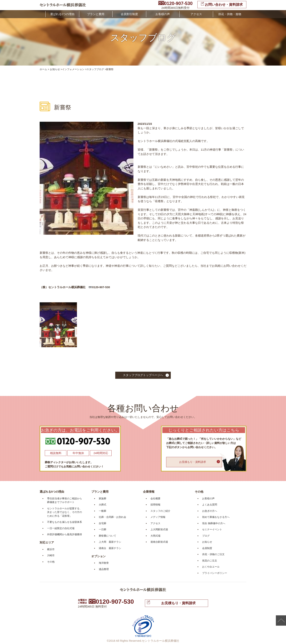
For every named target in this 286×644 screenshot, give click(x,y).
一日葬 (103, 529)
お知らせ (55, 69)
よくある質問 (210, 505)
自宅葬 (103, 523)
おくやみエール (211, 567)
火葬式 (103, 505)
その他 (51, 562)
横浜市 (51, 549)
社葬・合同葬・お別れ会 (112, 517)
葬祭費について (107, 536)
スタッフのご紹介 (160, 511)
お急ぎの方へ (210, 511)
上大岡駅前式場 (159, 529)
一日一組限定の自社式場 (61, 528)
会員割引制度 (129, 14)
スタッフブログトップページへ (143, 375)
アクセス (196, 14)
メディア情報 (158, 517)
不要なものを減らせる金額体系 (65, 522)
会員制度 (207, 548)
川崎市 (51, 555)
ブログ (206, 536)
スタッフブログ (95, 69)
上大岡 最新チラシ (110, 542)
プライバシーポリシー (215, 573)
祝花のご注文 (210, 561)
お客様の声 (163, 14)
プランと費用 (96, 14)
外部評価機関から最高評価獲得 (65, 534)
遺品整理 (104, 569)
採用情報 (155, 505)
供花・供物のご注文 (213, 554)
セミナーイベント (212, 529)
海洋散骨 (104, 563)
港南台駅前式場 (159, 542)
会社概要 (155, 498)
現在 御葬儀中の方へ (214, 523)
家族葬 (103, 498)
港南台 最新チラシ (110, 548)
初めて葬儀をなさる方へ (216, 517)
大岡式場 (155, 536)
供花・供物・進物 (230, 14)
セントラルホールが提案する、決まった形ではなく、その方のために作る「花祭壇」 (65, 512)
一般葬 (103, 511)
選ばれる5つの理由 (62, 14)
